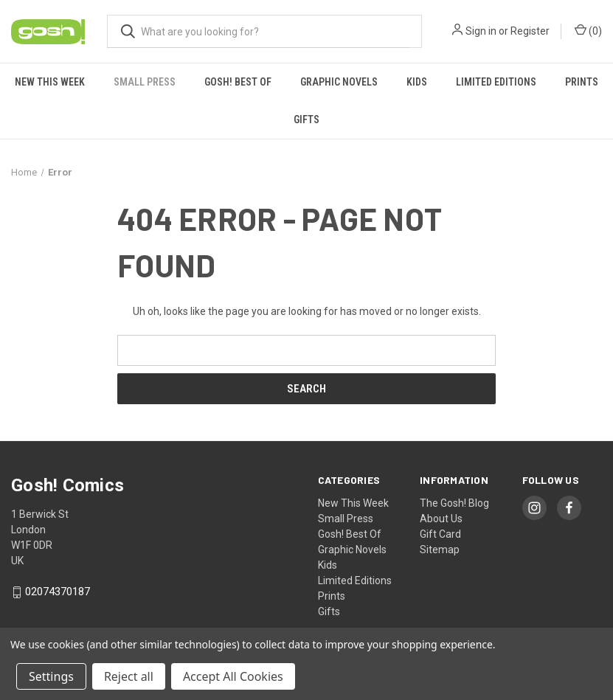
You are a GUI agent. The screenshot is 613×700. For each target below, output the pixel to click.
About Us (441, 519)
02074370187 (58, 592)
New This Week (50, 82)
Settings (51, 676)
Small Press (145, 82)
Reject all (129, 676)
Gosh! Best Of (238, 82)
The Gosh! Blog (454, 503)
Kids (417, 82)
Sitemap (440, 550)
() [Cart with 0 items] (588, 30)
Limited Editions (496, 82)
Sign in (481, 31)
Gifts (306, 119)
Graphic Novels (339, 82)
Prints (582, 82)
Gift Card (440, 534)
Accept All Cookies (233, 676)
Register (530, 31)
